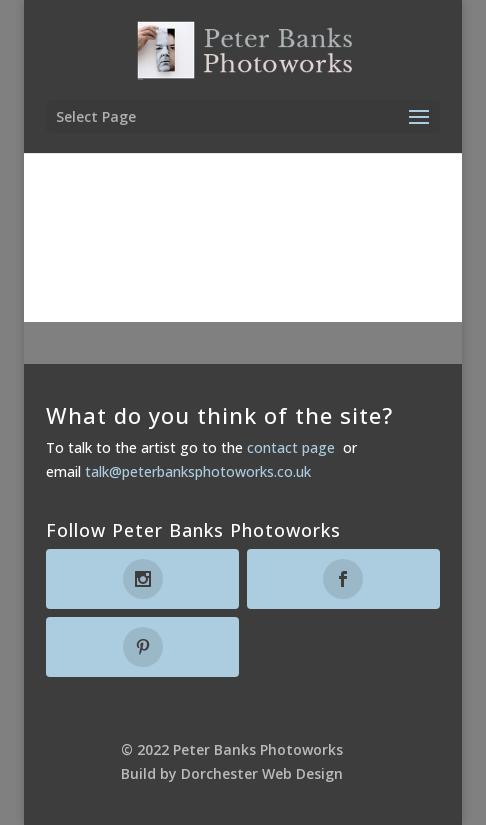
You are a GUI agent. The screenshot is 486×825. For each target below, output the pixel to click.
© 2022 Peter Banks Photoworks (232, 749)
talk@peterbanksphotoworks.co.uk (198, 471)
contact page (291, 447)
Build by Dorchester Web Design (232, 773)
